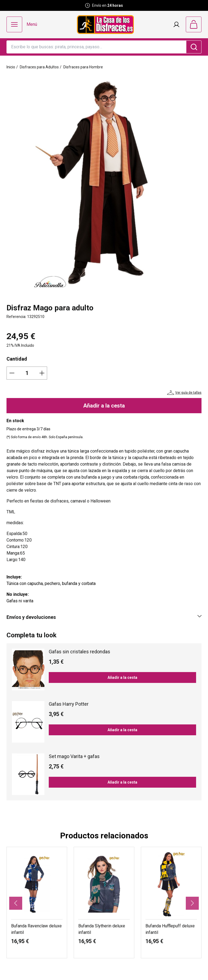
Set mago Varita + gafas (74, 756)
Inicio (11, 67)
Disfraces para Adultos (39, 67)
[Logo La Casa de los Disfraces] (105, 25)
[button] (16, 903)
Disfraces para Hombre (83, 67)
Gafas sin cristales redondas (79, 652)
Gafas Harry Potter (69, 704)
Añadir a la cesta (104, 406)
